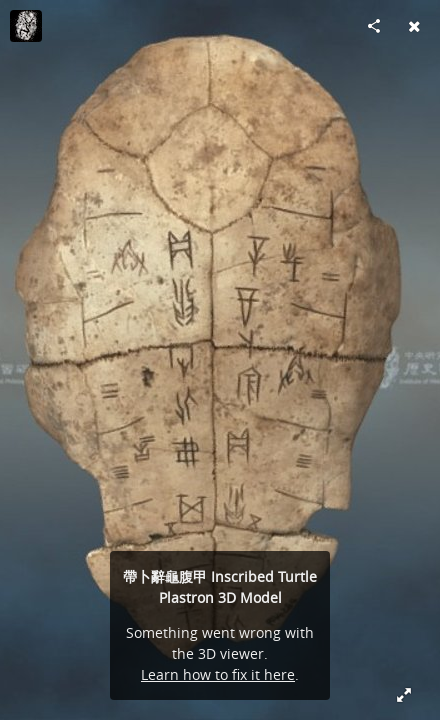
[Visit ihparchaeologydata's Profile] (26, 26)
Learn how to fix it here (218, 674)
